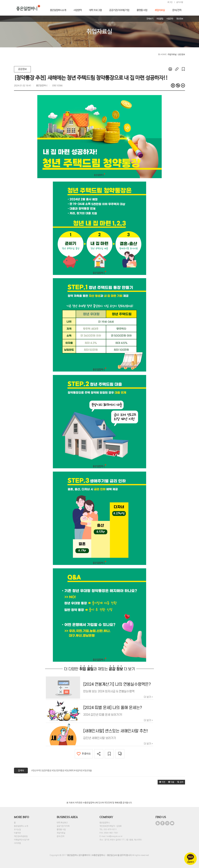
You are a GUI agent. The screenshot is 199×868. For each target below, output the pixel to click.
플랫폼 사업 (61, 830)
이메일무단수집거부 (22, 840)
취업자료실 (61, 833)
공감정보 (22, 69)
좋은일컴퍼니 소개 (21, 826)
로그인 (170, 2)
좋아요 (84, 754)
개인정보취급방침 (21, 836)
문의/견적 (61, 836)
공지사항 (180, 2)
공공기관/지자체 (63, 826)
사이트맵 (17, 843)
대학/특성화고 (62, 823)
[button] (162, 782)
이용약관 (17, 833)
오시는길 (17, 830)
